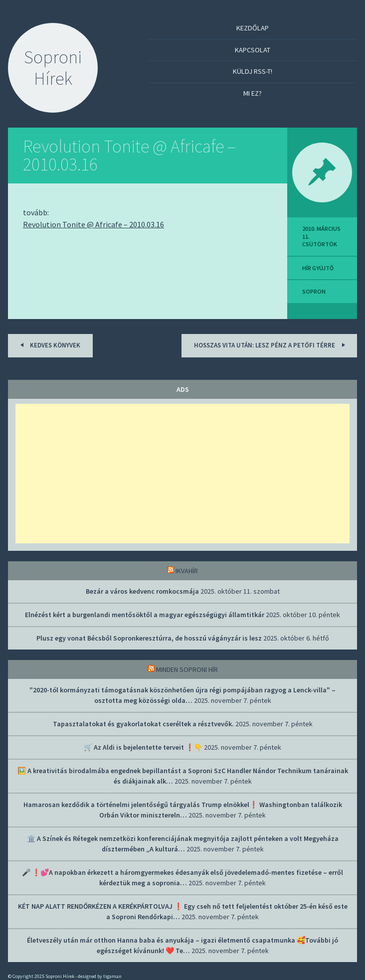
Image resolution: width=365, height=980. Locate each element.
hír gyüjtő (318, 268)
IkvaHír (187, 571)
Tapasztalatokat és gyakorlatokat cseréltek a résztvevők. (143, 724)
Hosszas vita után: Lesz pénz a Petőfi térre (271, 345)
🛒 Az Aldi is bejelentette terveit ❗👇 (143, 747)
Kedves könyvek (49, 345)
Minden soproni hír (187, 669)
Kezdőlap (253, 28)
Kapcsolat (253, 50)
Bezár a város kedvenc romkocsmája (142, 591)
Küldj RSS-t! (253, 71)
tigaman (112, 976)
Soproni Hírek (53, 68)
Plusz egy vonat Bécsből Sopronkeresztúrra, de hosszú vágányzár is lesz (149, 638)
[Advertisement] (182, 474)
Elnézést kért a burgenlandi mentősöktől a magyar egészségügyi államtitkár (145, 615)
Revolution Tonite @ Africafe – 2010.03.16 (129, 155)
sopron (314, 291)
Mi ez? (253, 93)
